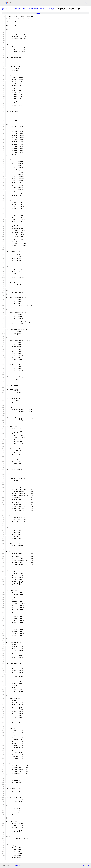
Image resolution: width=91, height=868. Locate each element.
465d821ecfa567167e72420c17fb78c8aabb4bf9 (27, 9)
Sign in (87, 3)
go (3, 9)
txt (84, 865)
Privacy (16, 865)
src (49, 9)
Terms (21, 865)
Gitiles (11, 865)
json (88, 865)
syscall (54, 9)
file (38, 13)
